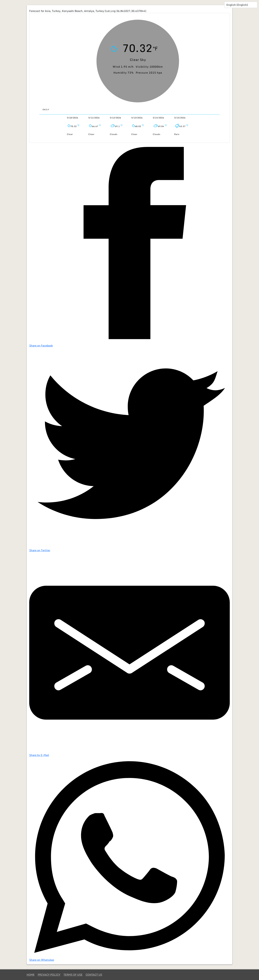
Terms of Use (73, 975)
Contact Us (94, 975)
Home (31, 975)
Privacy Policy (49, 975)
